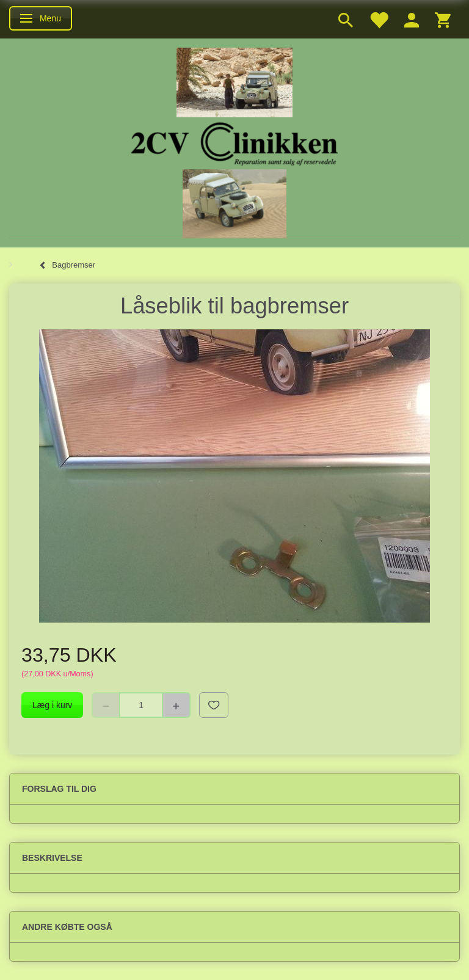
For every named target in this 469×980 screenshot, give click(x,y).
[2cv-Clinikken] (234, 142)
